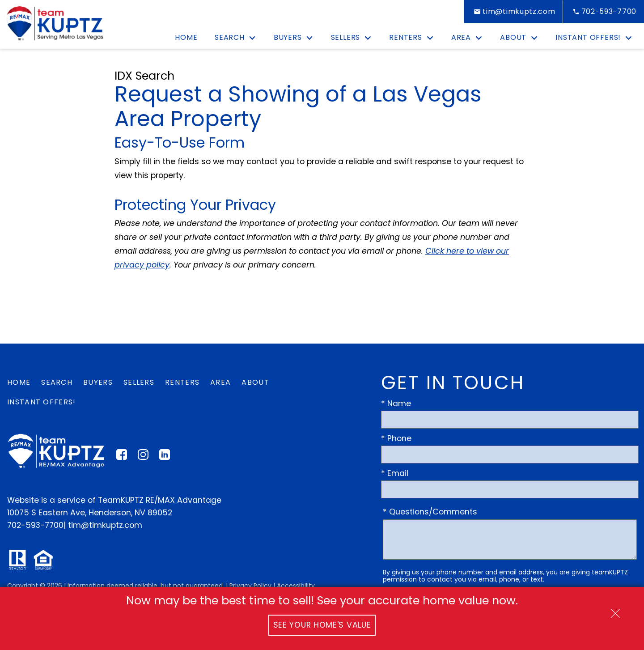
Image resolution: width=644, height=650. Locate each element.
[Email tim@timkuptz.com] (513, 12)
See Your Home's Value (322, 625)
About (255, 382)
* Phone (396, 438)
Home (186, 38)
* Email (395, 473)
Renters (182, 382)
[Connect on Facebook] (122, 457)
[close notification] (615, 610)
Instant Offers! (42, 402)
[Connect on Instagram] (143, 457)
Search (57, 382)
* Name (396, 404)
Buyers (98, 382)
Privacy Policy (250, 586)
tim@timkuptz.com (105, 525)
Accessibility (296, 586)
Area (220, 382)
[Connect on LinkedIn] (165, 457)
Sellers (139, 382)
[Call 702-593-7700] (604, 12)
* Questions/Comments (430, 512)
